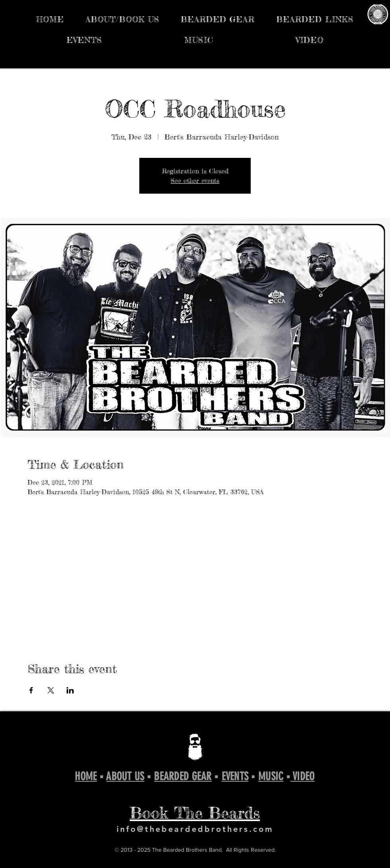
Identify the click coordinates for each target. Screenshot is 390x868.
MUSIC (271, 776)
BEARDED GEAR (183, 776)
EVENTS (235, 776)
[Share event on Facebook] (31, 690)
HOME (86, 776)
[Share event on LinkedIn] (70, 690)
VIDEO (303, 776)
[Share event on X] (51, 690)
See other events (195, 181)
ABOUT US (125, 776)
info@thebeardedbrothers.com (195, 829)
